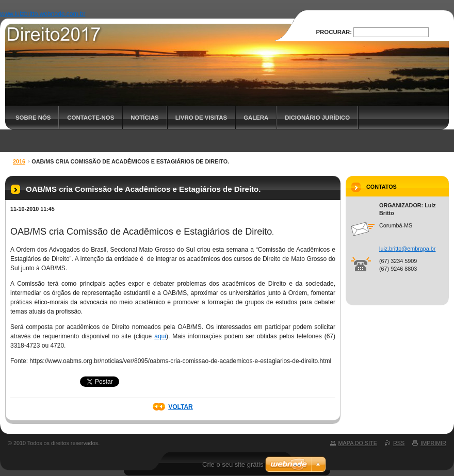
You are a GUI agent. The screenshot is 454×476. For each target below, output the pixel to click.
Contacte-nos (91, 118)
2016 (19, 161)
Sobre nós (33, 118)
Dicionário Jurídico (317, 118)
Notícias (144, 118)
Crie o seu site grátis (233, 464)
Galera (256, 118)
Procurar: (334, 32)
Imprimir (433, 443)
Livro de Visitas (201, 118)
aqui (160, 336)
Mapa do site (358, 443)
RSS (399, 443)
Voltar (181, 407)
